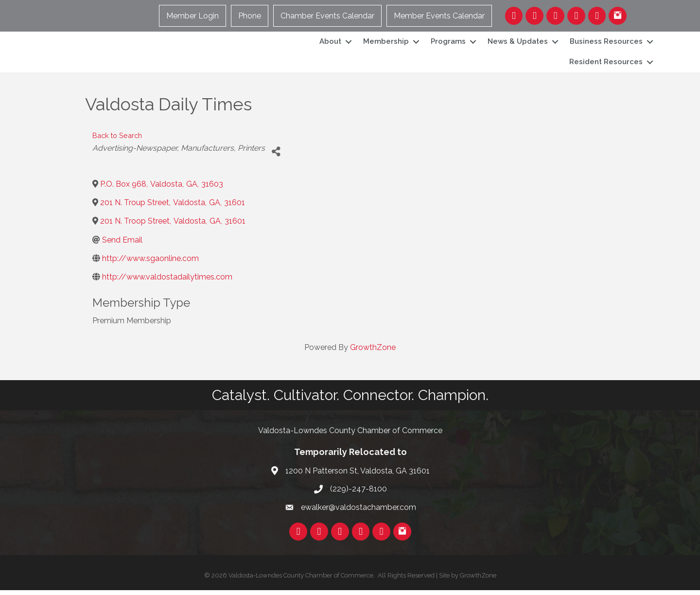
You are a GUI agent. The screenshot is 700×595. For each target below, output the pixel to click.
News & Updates (518, 44)
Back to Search (117, 140)
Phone (250, 16)
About (330, 44)
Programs (448, 44)
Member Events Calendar (440, 16)
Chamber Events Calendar (328, 16)
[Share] (276, 157)
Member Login (193, 16)
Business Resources (606, 44)
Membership (386, 44)
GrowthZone (373, 352)
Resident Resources (606, 64)
